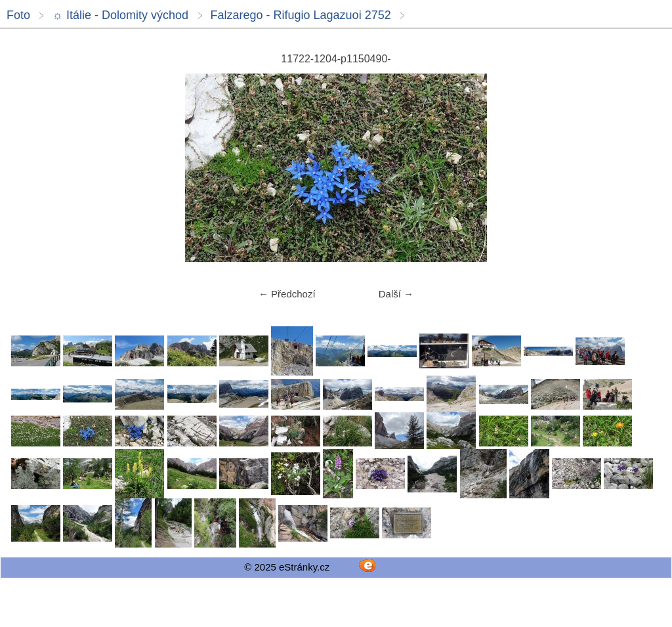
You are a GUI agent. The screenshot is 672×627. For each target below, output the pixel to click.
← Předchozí (287, 294)
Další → (396, 294)
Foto (18, 15)
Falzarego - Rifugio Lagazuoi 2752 (301, 15)
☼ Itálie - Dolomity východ (120, 15)
